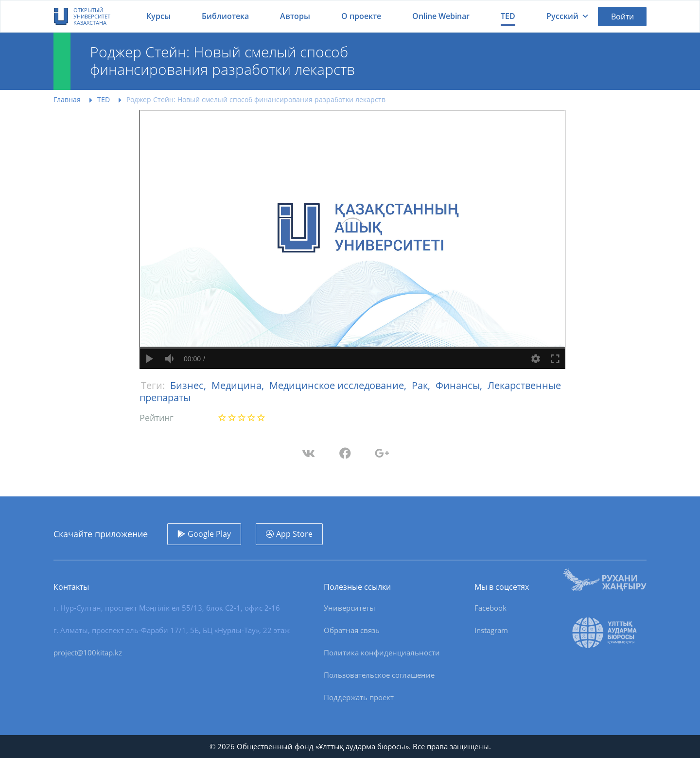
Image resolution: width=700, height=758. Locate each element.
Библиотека (225, 16)
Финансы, (460, 385)
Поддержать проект (359, 697)
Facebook (490, 608)
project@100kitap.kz (88, 652)
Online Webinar (441, 16)
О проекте (361, 16)
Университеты (350, 608)
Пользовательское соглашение (379, 675)
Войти (622, 17)
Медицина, (239, 385)
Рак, (422, 385)
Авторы (295, 16)
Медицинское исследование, (339, 385)
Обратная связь (352, 630)
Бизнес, (189, 385)
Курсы (158, 16)
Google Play (209, 534)
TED (508, 16)
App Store (294, 534)
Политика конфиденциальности (382, 652)
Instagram (491, 630)
